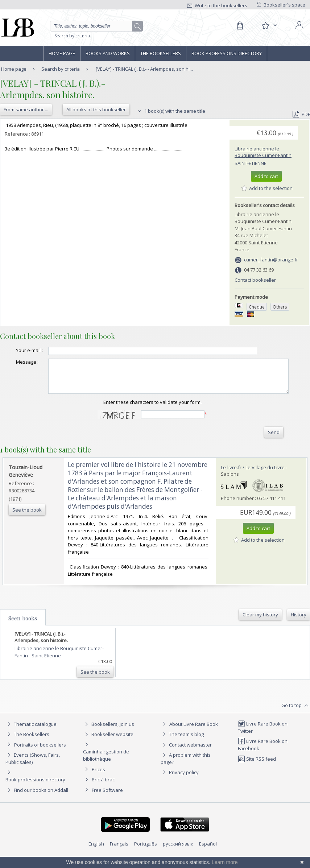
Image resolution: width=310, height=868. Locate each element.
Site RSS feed (257, 770)
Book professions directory (227, 53)
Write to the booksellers (217, 5)
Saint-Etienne (251, 163)
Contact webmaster (186, 756)
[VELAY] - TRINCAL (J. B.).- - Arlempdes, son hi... (144, 69)
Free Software (107, 802)
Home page (62, 53)
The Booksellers (161, 53)
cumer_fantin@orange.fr (271, 260)
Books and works (108, 53)
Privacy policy (180, 784)
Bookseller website (108, 746)
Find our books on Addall (37, 802)
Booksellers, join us (109, 736)
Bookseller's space (281, 5)
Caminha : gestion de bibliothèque (106, 767)
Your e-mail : (11, 354)
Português (146, 855)
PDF (301, 114)
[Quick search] (97, 26)
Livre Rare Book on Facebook (263, 756)
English (96, 855)
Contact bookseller (255, 280)
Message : (15, 367)
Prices (98, 781)
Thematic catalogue (31, 736)
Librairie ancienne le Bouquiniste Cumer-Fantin (263, 152)
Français (119, 855)
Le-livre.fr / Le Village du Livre (253, 479)
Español (208, 855)
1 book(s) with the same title (171, 111)
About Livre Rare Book (194, 736)
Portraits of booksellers (40, 756)
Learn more (225, 862)
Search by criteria (72, 36)
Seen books (23, 630)
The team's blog (182, 746)
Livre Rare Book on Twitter (263, 739)
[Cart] (240, 26)
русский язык (178, 855)
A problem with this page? (186, 770)
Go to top (296, 717)
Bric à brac (103, 791)
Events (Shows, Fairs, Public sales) (33, 770)
